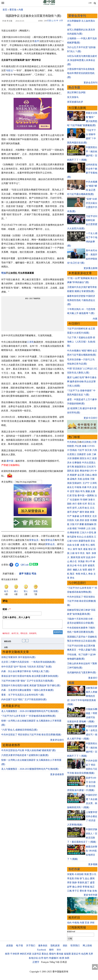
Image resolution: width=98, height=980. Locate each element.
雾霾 (82, 524)
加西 (67, 958)
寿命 (91, 574)
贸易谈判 (77, 483)
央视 (82, 545)
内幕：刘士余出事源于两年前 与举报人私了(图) (25, 673)
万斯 (92, 479)
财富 (92, 512)
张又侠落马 (73, 97)
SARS (75, 541)
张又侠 (88, 450)
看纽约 (52, 954)
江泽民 (30, 342)
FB (81, 500)
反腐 (93, 491)
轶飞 (82, 878)
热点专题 (74, 87)
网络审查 (74, 533)
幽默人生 (77, 570)
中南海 (78, 487)
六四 (95, 450)
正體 (90, 3)
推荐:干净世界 (12, 954)
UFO (92, 471)
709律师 (81, 528)
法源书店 (36, 954)
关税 (80, 479)
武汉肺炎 (86, 442)
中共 (89, 487)
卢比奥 (78, 446)
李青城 (86, 887)
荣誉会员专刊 (77, 16)
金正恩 (81, 475)
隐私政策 (55, 946)
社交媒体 (74, 500)
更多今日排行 (91, 418)
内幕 (21, 10)
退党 (77, 471)
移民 (93, 545)
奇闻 (78, 574)
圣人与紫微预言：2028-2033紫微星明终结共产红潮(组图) (30, 713)
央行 (74, 504)
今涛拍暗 (79, 874)
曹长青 (83, 891)
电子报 (19, 946)
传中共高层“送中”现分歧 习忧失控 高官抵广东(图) (27, 668)
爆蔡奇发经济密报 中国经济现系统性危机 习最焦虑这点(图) (81, 300)
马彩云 (9, 70)
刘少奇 (73, 566)
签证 (91, 549)
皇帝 (85, 566)
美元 (90, 504)
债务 (80, 504)
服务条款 (43, 946)
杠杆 (85, 504)
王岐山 (88, 475)
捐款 (65, 946)
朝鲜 (85, 500)
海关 (80, 549)
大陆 (72, 524)
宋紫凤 (71, 874)
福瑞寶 (67, 954)
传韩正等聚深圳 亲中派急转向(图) (18, 659)
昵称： (7, 609)
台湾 (82, 516)
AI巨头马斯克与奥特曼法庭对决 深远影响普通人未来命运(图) (82, 60)
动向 (69, 923)
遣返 (85, 549)
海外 (89, 553)
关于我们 (31, 946)
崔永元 (71, 487)
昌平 (37, 41)
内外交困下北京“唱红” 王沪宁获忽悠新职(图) (24, 701)
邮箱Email (71, 932)
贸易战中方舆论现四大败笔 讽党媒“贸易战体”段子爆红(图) (31, 687)
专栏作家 (74, 869)
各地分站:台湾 (36, 958)
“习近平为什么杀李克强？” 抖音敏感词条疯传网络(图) (28, 717)
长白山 (80, 537)
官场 (74, 496)
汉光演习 (91, 467)
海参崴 (76, 516)
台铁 (89, 454)
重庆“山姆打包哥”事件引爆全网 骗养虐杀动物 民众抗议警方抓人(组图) (82, 382)
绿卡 (77, 553)
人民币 (81, 508)
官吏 (87, 923)
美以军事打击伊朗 (76, 92)
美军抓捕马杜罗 (75, 102)
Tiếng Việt (54, 962)
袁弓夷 (71, 467)
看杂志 (45, 954)
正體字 (36, 962)
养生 (72, 578)
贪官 (72, 491)
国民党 (71, 471)
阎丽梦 (73, 475)
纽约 (46, 958)
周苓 (69, 883)
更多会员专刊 (91, 83)
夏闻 (92, 878)
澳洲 (73, 557)
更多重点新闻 (91, 268)
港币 (69, 512)
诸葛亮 (91, 566)
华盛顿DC (54, 958)
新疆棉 (76, 458)
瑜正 (92, 887)
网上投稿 (87, 946)
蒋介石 (74, 561)
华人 (88, 545)
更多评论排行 (57, 741)
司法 (4, 273)
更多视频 (93, 864)
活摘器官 (81, 454)
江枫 (69, 891)
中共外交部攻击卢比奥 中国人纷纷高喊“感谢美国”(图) (28, 752)
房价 (82, 520)
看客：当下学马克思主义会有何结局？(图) (23, 696)
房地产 (76, 512)
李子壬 (76, 891)
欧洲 (62, 958)
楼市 (82, 512)
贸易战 (73, 450)
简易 (87, 874)
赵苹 (69, 887)
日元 (92, 508)
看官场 (13, 10)
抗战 (88, 557)
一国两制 (89, 496)
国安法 (83, 458)
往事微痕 (77, 463)
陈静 (74, 883)
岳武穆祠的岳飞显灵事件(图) (82, 673)
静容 (80, 887)
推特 (51, 950)
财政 (87, 512)
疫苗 (95, 458)
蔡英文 (88, 516)
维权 (74, 528)
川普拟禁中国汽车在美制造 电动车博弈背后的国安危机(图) (81, 73)
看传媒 (60, 954)
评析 (92, 923)
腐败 (88, 491)
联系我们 (75, 946)
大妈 (77, 520)
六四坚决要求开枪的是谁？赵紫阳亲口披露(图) (25, 757)
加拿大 (92, 500)
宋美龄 (81, 561)
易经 (70, 570)
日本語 (63, 962)
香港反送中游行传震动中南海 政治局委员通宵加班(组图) (30, 678)
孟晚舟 (73, 479)
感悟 (90, 570)
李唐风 (81, 883)
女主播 (76, 545)
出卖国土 (72, 454)
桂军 (83, 557)
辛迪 (89, 891)
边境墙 (86, 479)
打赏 (49, 21)
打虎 (69, 496)
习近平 (81, 450)
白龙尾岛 (89, 537)
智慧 (85, 570)
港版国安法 (80, 467)
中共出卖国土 (89, 463)
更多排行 (93, 678)
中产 (69, 516)
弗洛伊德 (84, 471)
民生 (83, 553)
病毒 (84, 446)
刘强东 (71, 520)
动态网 (85, 954)
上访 (88, 528)
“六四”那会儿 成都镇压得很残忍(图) (19, 731)
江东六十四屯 (87, 533)
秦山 (74, 887)
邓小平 (89, 561)
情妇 (77, 491)
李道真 (71, 878)
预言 (73, 574)
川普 (94, 442)
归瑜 (77, 878)
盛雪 (92, 883)
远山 (87, 878)
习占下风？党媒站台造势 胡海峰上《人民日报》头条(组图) (81, 342)
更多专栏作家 (91, 895)
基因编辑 (89, 524)
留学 (75, 549)
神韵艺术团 (26, 954)
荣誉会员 (34, 540)
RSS (59, 950)
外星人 (84, 574)
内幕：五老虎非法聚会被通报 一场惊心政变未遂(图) (28, 692)
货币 (74, 508)
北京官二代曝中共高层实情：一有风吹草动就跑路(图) (28, 663)
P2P (77, 524)
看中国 (10, 461)
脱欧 (69, 504)
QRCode (25, 565)
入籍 (72, 553)
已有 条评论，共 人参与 (16, 617)
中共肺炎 (72, 442)
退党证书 (76, 954)
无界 (91, 954)
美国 (69, 483)
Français (45, 962)
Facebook (42, 950)
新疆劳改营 (84, 541)
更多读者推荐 (57, 776)
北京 (95, 516)
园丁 (87, 883)
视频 (71, 683)
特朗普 (71, 446)
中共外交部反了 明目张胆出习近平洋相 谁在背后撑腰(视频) (31, 736)
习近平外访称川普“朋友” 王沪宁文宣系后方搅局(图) (27, 682)
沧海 (95, 891)
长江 (89, 458)
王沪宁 (86, 483)
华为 (82, 491)
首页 (5, 10)
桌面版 (10, 946)
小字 (61, 21)
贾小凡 (93, 874)
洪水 (69, 463)
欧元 (87, 508)
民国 (78, 557)
